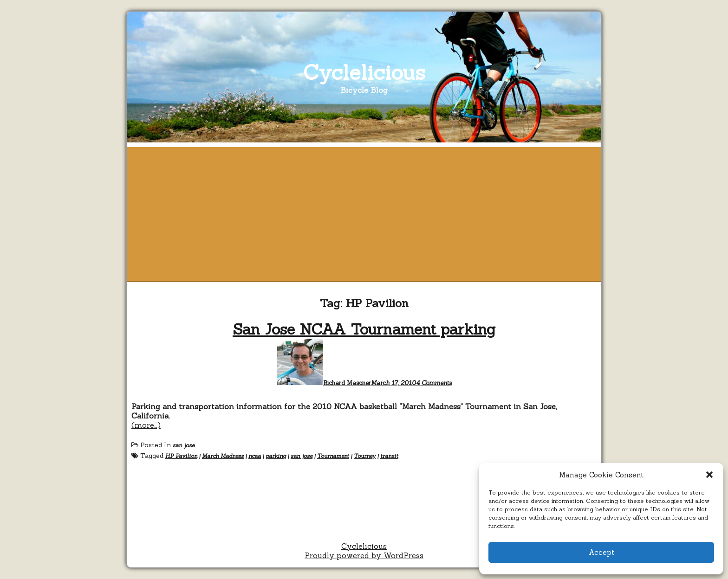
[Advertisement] (364, 212)
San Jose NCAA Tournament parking (364, 329)
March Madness (223, 456)
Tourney (365, 456)
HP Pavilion (181, 456)
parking (276, 456)
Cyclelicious (364, 72)
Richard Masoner (347, 383)
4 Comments (434, 383)
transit (389, 456)
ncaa (255, 456)
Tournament (333, 456)
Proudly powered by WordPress (364, 555)
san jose (184, 445)
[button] (709, 475)
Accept (601, 552)
